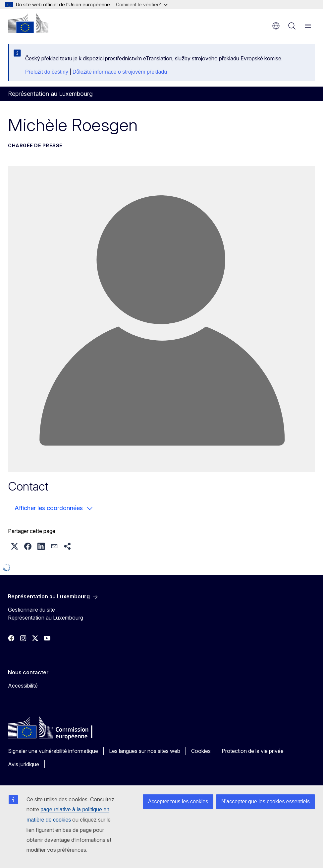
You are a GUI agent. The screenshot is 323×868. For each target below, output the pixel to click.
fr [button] (276, 26)
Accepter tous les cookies (178, 801)
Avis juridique (24, 764)
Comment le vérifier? (142, 4)
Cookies (201, 751)
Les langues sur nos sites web (145, 751)
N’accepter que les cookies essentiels (266, 801)
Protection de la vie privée (253, 751)
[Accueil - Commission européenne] (28, 23)
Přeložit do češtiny (47, 72)
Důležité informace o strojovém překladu (120, 72)
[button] (15, 546)
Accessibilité (23, 686)
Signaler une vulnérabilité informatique (53, 751)
